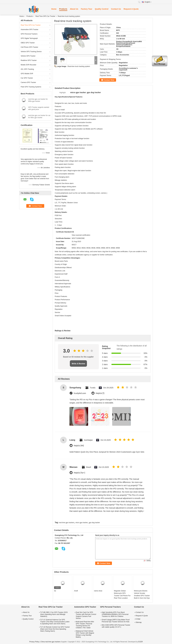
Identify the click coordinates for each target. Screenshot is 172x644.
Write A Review (78, 364)
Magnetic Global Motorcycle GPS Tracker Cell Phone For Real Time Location (122, 594)
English (148, 2)
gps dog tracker (94, 523)
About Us (74, 9)
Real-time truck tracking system (79, 66)
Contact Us (116, 9)
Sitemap (139, 622)
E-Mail (138, 619)
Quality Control (102, 9)
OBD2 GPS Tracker (28, 43)
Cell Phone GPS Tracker (29, 47)
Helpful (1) (100, 393)
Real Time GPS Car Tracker (45, 16)
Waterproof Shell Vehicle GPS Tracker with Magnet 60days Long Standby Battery (85, 634)
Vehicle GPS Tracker (28, 56)
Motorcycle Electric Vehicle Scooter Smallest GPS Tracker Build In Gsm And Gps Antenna (142, 596)
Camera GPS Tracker (28, 82)
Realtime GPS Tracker (29, 60)
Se (55, 591)
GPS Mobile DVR (27, 74)
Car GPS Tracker (27, 78)
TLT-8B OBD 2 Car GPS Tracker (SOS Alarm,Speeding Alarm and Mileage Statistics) (54, 614)
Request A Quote (131, 9)
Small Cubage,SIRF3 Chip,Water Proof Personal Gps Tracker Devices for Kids (116, 621)
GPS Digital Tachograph (29, 38)
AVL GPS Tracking (27, 69)
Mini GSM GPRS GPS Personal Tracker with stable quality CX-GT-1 (116, 626)
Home (54, 9)
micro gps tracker (82, 523)
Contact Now (109, 80)
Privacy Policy (34, 642)
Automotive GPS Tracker (30, 30)
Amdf (76, 591)
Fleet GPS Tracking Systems (31, 87)
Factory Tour (87, 9)
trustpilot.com (80, 393)
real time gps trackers (67, 523)
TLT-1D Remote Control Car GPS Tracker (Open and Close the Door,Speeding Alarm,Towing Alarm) (55, 629)
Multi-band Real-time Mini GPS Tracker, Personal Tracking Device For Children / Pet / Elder (85, 625)
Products (63, 9)
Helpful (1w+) (79, 473)
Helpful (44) (79, 446)
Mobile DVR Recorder (29, 65)
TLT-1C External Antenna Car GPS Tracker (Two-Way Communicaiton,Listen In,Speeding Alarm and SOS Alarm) (55, 622)
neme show (98, 591)
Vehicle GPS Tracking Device (31, 52)
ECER (140, 642)
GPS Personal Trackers (29, 34)
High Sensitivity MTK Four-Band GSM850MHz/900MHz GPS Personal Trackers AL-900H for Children (115, 614)
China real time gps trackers (51, 642)
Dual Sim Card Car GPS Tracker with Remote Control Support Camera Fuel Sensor (86, 615)
